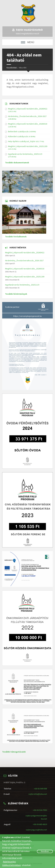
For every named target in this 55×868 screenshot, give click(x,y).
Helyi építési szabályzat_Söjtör (22, 141)
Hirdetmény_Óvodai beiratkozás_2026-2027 (27, 116)
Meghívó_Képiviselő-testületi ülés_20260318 (28, 124)
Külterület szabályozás (18, 136)
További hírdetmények (16, 294)
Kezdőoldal (12, 68)
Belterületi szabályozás (18, 131)
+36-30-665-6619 (40, 824)
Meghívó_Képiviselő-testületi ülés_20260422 (28, 109)
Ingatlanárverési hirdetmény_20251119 (25, 154)
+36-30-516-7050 (40, 810)
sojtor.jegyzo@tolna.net (36, 830)
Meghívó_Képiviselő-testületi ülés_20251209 (28, 146)
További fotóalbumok (16, 237)
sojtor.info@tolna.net (38, 794)
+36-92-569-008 (40, 789)
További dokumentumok (17, 163)
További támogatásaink (14, 752)
